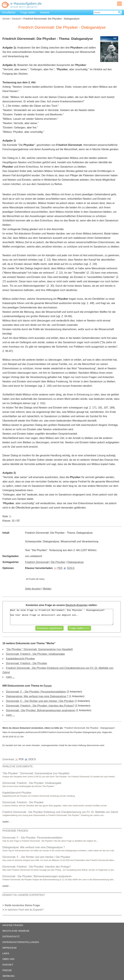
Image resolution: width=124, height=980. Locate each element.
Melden (47, 589)
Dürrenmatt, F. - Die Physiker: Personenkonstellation (36, 692)
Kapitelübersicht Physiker (21, 659)
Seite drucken (33, 589)
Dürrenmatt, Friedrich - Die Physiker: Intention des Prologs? (40, 706)
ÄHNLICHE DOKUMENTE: (18, 766)
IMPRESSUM (9, 948)
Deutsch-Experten (77, 605)
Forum (48, 686)
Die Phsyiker (58, 562)
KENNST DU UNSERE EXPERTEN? (24, 895)
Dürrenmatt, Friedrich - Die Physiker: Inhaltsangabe (35, 654)
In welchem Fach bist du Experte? (24, 910)
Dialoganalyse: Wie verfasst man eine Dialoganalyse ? (37, 696)
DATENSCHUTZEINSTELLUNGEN (21, 942)
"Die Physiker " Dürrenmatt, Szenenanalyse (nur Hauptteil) (39, 649)
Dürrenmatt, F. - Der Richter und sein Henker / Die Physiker (40, 701)
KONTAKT (8, 965)
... (7, 822)
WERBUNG (8, 976)
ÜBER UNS (8, 959)
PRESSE (7, 970)
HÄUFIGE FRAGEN (13, 925)
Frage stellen (28, 12)
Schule (6, 19)
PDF (58, 568)
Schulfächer (9, 12)
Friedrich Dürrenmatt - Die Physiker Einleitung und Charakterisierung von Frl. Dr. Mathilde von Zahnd (60, 812)
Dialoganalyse (76, 562)
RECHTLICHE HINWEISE (16, 931)
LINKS (6, 953)
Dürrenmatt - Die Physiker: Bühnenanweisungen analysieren (41, 710)
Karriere (45, 12)
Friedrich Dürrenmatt (37, 562)
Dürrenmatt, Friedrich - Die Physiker (27, 663)
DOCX (69, 568)
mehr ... (10, 677)
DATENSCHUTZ (11, 936)
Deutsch (16, 19)
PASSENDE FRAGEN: (15, 831)
